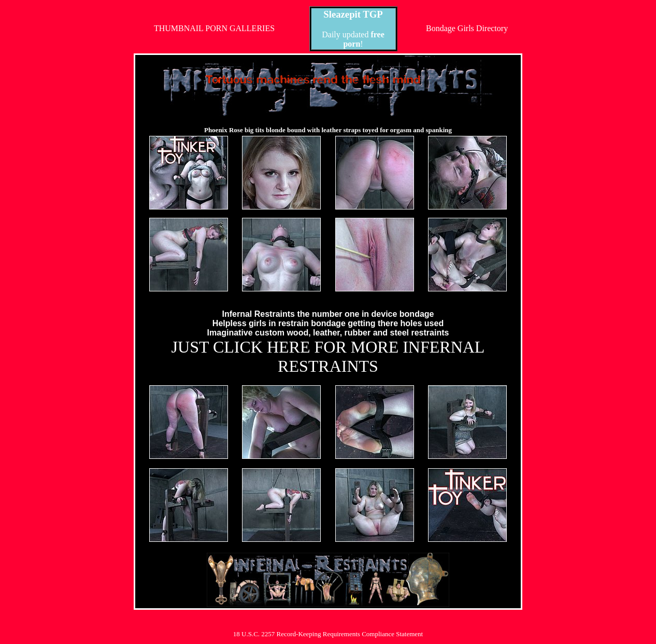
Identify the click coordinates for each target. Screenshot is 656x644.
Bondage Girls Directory (467, 28)
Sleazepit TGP (353, 14)
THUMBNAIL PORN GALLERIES (214, 28)
